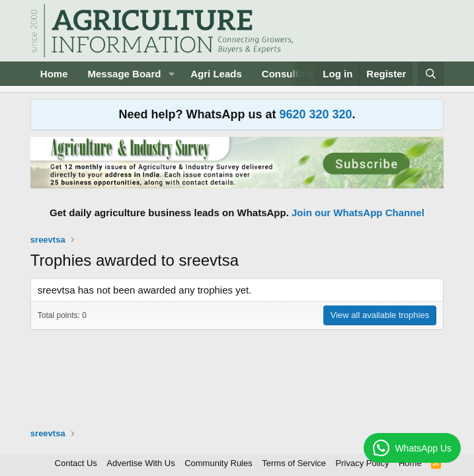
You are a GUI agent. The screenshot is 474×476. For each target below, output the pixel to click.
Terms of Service (294, 463)
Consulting (288, 74)
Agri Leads (216, 74)
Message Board (125, 74)
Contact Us (76, 463)
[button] (171, 74)
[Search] (431, 74)
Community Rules (218, 463)
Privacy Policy (363, 463)
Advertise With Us (140, 463)
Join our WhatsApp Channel (358, 213)
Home (54, 74)
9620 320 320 (315, 114)
